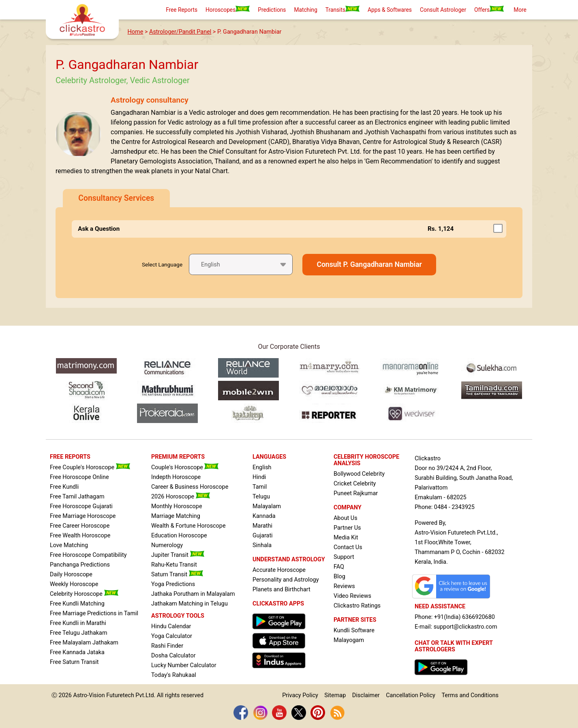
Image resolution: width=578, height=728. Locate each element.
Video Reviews (352, 596)
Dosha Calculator (173, 656)
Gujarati (263, 536)
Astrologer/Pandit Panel (180, 32)
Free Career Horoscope (80, 526)
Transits (343, 9)
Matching (305, 10)
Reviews (344, 586)
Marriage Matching (176, 516)
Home (136, 32)
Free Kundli (64, 487)
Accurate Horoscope (279, 570)
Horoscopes (228, 9)
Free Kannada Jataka (77, 652)
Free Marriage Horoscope (83, 516)
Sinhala (262, 545)
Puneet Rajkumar (356, 493)
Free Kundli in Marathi (78, 623)
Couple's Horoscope (185, 467)
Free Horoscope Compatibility (88, 555)
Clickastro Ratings (357, 606)
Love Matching (69, 545)
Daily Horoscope (71, 574)
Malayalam (267, 506)
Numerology (167, 545)
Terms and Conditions (470, 695)
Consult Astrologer (443, 10)
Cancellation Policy (411, 695)
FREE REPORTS (70, 457)
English (262, 467)
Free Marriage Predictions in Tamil (94, 613)
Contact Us (348, 547)
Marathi (262, 526)
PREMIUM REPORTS (178, 457)
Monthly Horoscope (177, 506)
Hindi (259, 477)
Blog (339, 577)
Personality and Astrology (286, 580)
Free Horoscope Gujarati (81, 506)
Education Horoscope (179, 536)
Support (344, 557)
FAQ (339, 567)
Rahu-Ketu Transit (174, 565)
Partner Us (347, 528)
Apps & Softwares (390, 10)
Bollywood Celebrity (359, 474)
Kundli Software (354, 630)
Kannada (264, 516)
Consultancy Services (116, 198)
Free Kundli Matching (77, 604)
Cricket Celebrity (355, 484)
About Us (346, 518)
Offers (489, 9)
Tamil (260, 487)
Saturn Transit (177, 574)
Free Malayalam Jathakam (84, 643)
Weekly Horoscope (74, 584)
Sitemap (335, 695)
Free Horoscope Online (79, 477)
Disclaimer (366, 695)
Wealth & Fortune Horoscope (188, 526)
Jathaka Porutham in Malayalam (193, 594)
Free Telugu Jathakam (79, 633)
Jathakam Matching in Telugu (189, 604)
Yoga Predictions (173, 584)
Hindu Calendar (171, 626)
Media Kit (346, 538)
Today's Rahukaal (174, 675)
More (520, 10)
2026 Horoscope (181, 497)
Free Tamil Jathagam (77, 497)
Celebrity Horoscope (84, 594)
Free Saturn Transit (74, 662)
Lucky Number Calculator (184, 665)
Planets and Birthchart (282, 589)
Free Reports (182, 10)
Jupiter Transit (178, 555)
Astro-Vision (89, 695)
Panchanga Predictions (80, 565)
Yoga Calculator (172, 636)
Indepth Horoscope (176, 477)
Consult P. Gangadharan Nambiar (369, 264)
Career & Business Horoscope (190, 487)
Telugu (261, 497)
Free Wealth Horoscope (80, 536)
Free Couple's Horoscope (90, 467)
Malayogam (349, 640)
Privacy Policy (300, 695)
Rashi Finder (167, 646)
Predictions (272, 10)
